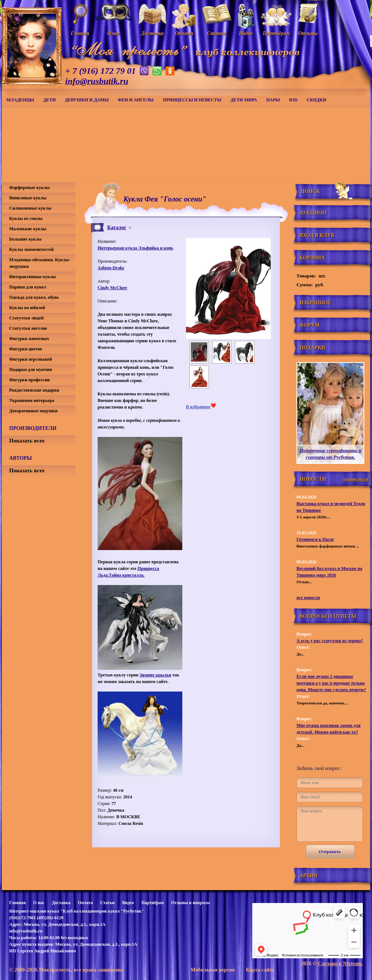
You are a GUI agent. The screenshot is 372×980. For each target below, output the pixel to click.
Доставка (61, 903)
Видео (128, 903)
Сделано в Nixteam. (340, 964)
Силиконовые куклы (30, 208)
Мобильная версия (213, 970)
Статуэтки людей (26, 318)
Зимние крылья (155, 675)
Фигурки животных (29, 339)
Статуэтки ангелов (28, 328)
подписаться (356, 479)
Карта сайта (260, 970)
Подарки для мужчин (31, 370)
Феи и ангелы (136, 100)
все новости (308, 598)
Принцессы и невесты (192, 100)
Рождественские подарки (34, 390)
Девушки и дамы (87, 100)
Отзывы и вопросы (191, 903)
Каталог (117, 227)
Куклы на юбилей (27, 308)
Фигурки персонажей (31, 359)
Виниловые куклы (28, 198)
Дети (50, 100)
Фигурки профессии (29, 380)
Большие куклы (25, 239)
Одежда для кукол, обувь (34, 297)
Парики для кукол (28, 287)
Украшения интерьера (32, 400)
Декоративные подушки (33, 411)
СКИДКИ (317, 100)
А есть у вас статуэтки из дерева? (330, 641)
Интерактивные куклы (33, 277)
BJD (293, 100)
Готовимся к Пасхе (315, 539)
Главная (17, 903)
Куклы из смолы (26, 218)
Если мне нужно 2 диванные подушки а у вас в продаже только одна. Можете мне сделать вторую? (331, 683)
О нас (39, 903)
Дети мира (244, 100)
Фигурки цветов (26, 349)
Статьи (107, 903)
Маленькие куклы (28, 229)
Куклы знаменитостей (31, 249)
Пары (273, 100)
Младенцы (20, 100)
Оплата (85, 903)
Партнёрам (153, 903)
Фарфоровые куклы (29, 188)
